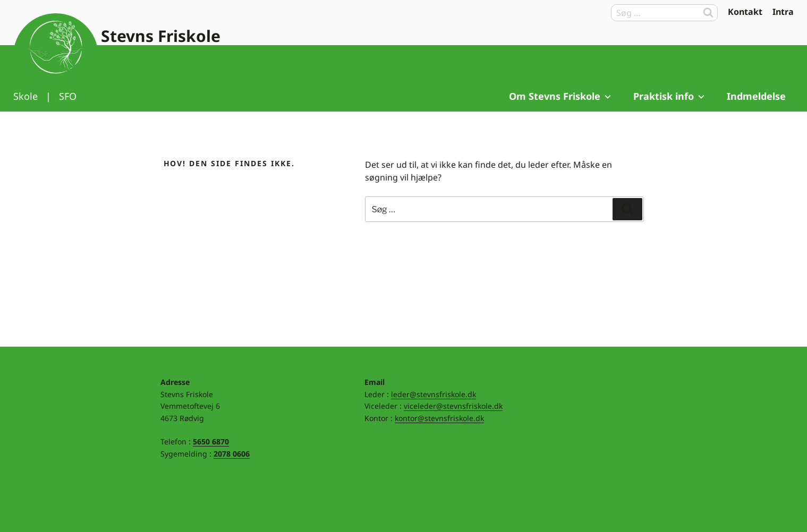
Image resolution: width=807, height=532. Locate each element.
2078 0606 (232, 454)
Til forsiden (56, 56)
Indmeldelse (756, 96)
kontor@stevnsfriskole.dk (439, 418)
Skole (26, 96)
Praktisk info (670, 96)
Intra (783, 12)
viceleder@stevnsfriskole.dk (453, 406)
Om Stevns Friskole (561, 96)
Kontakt (745, 12)
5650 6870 (211, 441)
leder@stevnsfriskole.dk (434, 394)
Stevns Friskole (161, 36)
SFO (68, 96)
